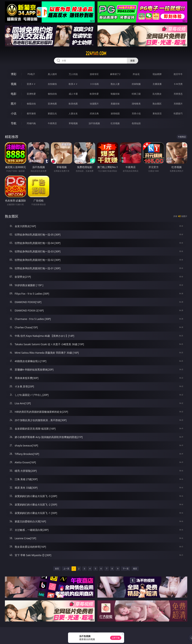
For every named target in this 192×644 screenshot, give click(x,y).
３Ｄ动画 (94, 84)
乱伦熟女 (157, 94)
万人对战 (73, 74)
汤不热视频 (94, 123)
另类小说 (136, 113)
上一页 (66, 569)
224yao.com (96, 53)
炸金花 (136, 74)
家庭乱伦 (52, 113)
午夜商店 (52, 123)
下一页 (126, 569)
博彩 (14, 74)
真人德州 (52, 74)
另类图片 (178, 104)
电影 (14, 94)
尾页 (135, 569)
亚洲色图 (52, 104)
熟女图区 (157, 104)
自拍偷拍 (52, 84)
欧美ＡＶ (73, 84)
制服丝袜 (115, 94)
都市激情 (31, 113)
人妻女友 (73, 113)
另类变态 (178, 94)
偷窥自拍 (31, 104)
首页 (57, 569)
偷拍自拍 (52, 94)
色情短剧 (136, 123)
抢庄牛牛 (178, 74)
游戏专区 (94, 74)
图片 (14, 104)
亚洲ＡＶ (31, 84)
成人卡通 (73, 94)
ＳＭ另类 (178, 84)
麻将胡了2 (115, 74)
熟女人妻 (115, 84)
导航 (14, 123)
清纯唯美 (136, 104)
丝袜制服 (136, 84)
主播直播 (157, 84)
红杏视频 (115, 123)
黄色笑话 (157, 113)
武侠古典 (94, 113)
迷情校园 (115, 113)
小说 (14, 113)
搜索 (133, 61)
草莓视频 (73, 123)
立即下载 (116, 638)
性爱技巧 (178, 113)
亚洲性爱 (31, 94)
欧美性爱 (94, 94)
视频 (14, 84)
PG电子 (31, 74)
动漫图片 (94, 104)
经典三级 (136, 94)
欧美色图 (73, 104)
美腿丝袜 (115, 104)
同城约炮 (31, 123)
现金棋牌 (157, 74)
